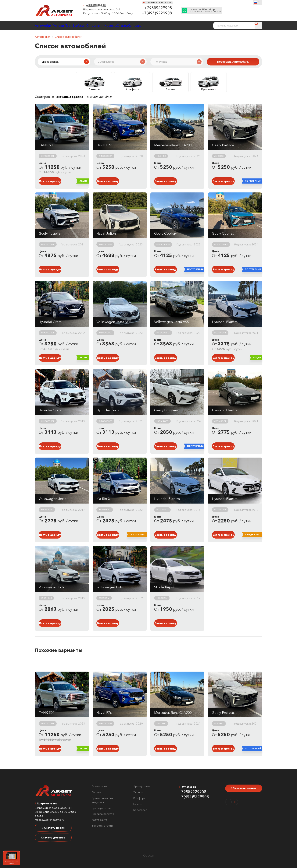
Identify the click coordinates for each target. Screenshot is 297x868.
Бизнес (138, 804)
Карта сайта (99, 820)
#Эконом (46, 598)
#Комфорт (220, 333)
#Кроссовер (48, 156)
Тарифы (88, 26)
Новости (148, 26)
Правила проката (103, 814)
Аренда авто (142, 786)
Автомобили (48, 26)
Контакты (186, 26)
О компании (126, 26)
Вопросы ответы (102, 826)
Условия (70, 26)
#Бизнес (161, 156)
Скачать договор (53, 838)
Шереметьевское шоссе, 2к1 (102, 9)
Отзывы (166, 26)
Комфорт (139, 798)
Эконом (138, 792)
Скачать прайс (53, 828)
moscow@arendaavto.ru (49, 820)
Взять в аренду (50, 181)
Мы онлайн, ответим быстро (205, 10)
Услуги (105, 26)
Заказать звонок (244, 788)
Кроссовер (140, 810)
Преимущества (101, 808)
